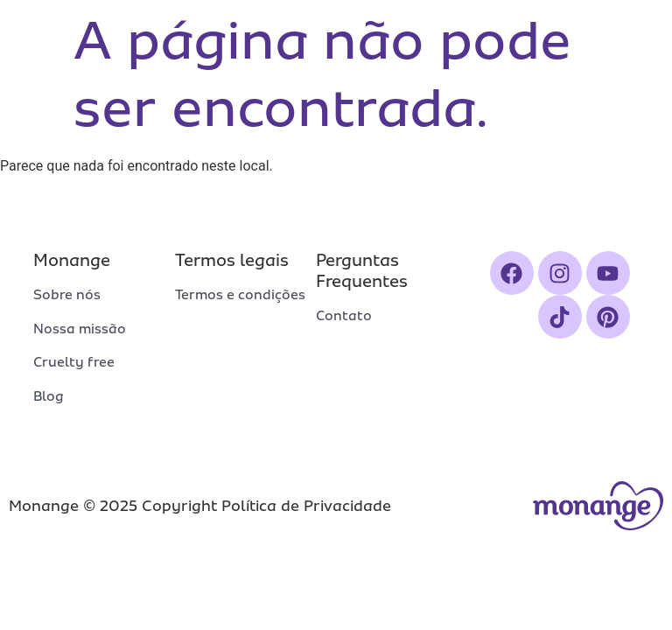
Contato (344, 316)
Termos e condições (240, 295)
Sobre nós (67, 295)
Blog (49, 396)
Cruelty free (74, 362)
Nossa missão (80, 329)
